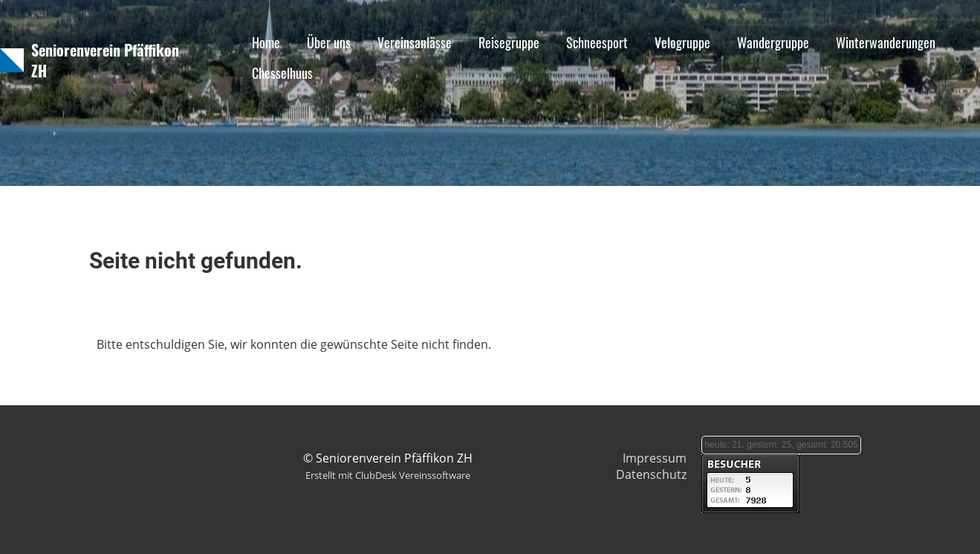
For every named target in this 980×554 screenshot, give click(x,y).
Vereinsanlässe (415, 42)
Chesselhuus (282, 73)
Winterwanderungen (886, 42)
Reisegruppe (509, 42)
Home (266, 42)
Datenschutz (651, 474)
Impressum (655, 458)
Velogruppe (682, 42)
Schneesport (597, 42)
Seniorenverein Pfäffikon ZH (105, 60)
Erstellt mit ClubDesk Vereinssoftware (388, 475)
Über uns (329, 42)
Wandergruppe (773, 42)
